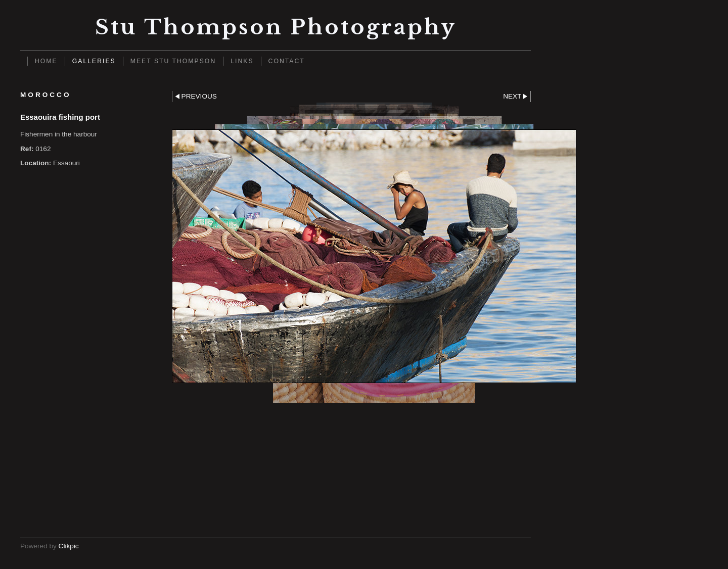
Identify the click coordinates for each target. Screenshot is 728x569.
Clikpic (69, 546)
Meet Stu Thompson (173, 61)
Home (46, 61)
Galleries (94, 61)
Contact (287, 61)
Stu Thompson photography (276, 27)
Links (242, 61)
